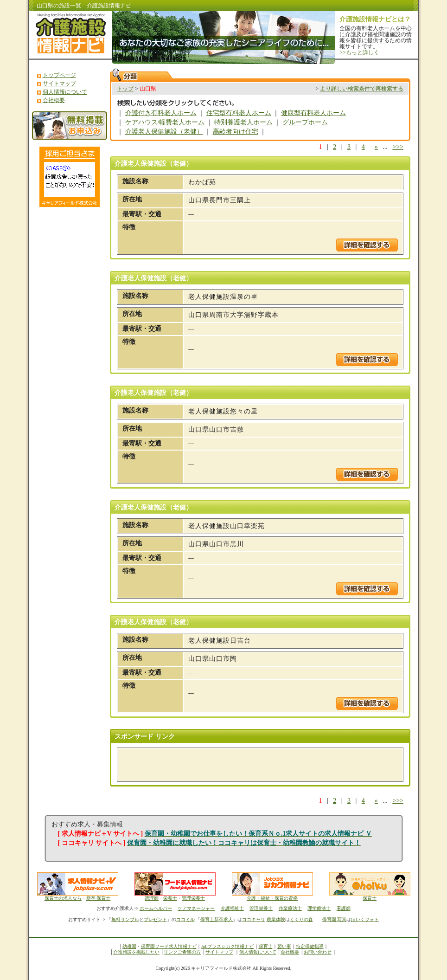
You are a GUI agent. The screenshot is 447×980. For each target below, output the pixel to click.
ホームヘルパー (156, 908)
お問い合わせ (318, 952)
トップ (125, 89)
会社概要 (54, 100)
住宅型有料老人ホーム (239, 113)
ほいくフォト (365, 919)
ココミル (185, 919)
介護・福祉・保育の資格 (272, 896)
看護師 (344, 908)
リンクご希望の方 (182, 952)
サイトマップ (59, 84)
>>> (398, 147)
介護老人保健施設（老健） (164, 132)
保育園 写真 (335, 919)
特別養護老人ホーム (243, 122)
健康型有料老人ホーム (313, 113)
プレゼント (155, 919)
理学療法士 (319, 908)
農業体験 (276, 919)
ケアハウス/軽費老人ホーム (165, 122)
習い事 (284, 946)
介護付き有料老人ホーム (161, 113)
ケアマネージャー (196, 908)
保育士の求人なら (63, 898)
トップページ (59, 75)
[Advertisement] (231, 765)
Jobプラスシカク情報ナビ (228, 946)
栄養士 (170, 898)
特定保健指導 (310, 946)
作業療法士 (290, 908)
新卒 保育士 (99, 898)
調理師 (152, 898)
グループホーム (305, 122)
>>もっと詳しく (359, 52)
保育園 (148, 946)
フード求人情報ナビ (176, 946)
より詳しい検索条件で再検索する (362, 89)
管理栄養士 (193, 898)
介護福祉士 (232, 908)
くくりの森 (301, 919)
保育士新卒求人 (217, 919)
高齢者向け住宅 (236, 132)
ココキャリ (254, 919)
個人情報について (65, 92)
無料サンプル (125, 919)
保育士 (370, 898)
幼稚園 (129, 946)
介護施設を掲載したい (136, 952)
